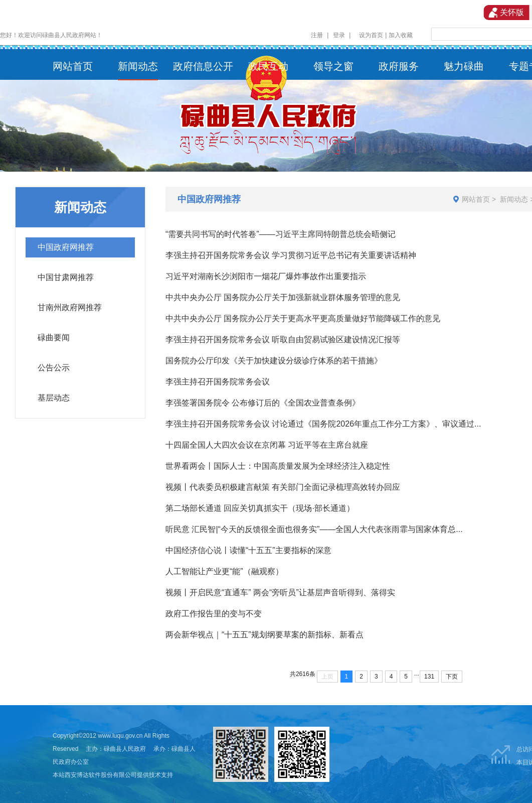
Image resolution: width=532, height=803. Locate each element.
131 (429, 677)
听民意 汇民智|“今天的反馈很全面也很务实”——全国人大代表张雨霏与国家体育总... (314, 529)
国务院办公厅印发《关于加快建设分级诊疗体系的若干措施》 (274, 361)
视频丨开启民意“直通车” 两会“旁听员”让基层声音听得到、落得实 (280, 592)
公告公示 (54, 368)
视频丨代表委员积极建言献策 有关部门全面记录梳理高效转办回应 (283, 487)
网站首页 (476, 199)
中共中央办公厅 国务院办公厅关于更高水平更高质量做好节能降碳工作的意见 (303, 318)
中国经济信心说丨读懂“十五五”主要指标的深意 (248, 550)
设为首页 (371, 35)
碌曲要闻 (54, 338)
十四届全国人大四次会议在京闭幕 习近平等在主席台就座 (267, 445)
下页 (452, 677)
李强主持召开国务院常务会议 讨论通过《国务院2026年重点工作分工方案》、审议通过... (323, 424)
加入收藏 (401, 35)
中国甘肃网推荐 (66, 277)
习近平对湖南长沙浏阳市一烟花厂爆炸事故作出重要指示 (266, 276)
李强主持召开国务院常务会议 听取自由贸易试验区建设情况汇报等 (283, 340)
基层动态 (54, 398)
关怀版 (506, 13)
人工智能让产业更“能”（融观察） (224, 571)
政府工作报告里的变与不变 (214, 614)
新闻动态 (514, 199)
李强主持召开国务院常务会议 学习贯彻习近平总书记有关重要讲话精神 (291, 255)
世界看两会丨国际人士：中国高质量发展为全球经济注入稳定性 (278, 466)
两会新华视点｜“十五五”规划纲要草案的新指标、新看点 (264, 635)
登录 (339, 35)
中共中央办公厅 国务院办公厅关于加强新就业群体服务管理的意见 (283, 297)
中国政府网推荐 (66, 247)
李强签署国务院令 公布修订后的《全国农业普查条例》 (263, 403)
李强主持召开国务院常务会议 (218, 382)
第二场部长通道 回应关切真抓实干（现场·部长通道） (260, 508)
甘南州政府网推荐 (70, 307)
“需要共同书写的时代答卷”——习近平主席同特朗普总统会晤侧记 (281, 234)
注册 (317, 35)
